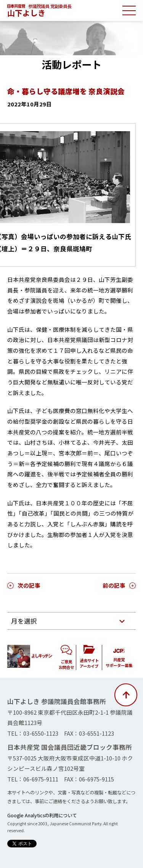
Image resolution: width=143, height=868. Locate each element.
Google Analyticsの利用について (42, 815)
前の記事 (114, 585)
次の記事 (29, 585)
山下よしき (26, 13)
